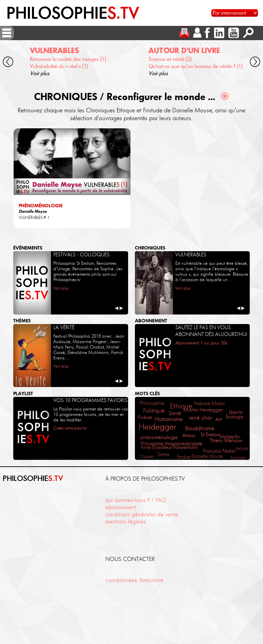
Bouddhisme (200, 428)
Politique (154, 410)
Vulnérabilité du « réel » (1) (59, 66)
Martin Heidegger (203, 410)
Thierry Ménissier (226, 440)
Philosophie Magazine (163, 444)
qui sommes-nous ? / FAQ (136, 500)
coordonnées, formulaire (134, 580)
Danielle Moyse (207, 456)
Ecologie (235, 417)
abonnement (121, 507)
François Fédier (220, 451)
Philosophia (152, 403)
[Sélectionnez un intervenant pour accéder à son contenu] (235, 13)
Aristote (194, 444)
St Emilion (210, 435)
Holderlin (230, 437)
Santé (175, 413)
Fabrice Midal (209, 403)
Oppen (147, 456)
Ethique (181, 406)
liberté (236, 412)
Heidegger (157, 427)
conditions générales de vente (142, 514)
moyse (242, 448)
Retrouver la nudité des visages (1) (68, 59)
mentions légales (126, 521)
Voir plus (40, 73)
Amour (189, 435)
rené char (201, 418)
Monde (238, 458)
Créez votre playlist (70, 428)
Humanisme (169, 419)
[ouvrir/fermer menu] (7, 33)
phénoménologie (159, 437)
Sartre (163, 454)
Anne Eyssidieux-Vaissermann (169, 447)
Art (219, 419)
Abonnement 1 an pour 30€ (201, 343)
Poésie (145, 417)
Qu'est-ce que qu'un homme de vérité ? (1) (196, 66)
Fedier (184, 457)
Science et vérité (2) (170, 59)
